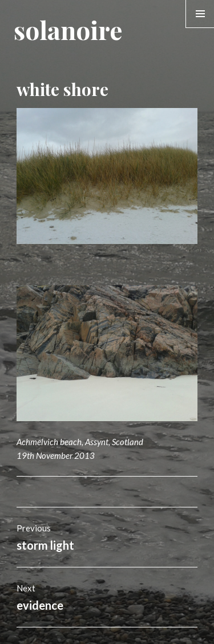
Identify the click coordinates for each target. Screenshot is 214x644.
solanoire (68, 29)
